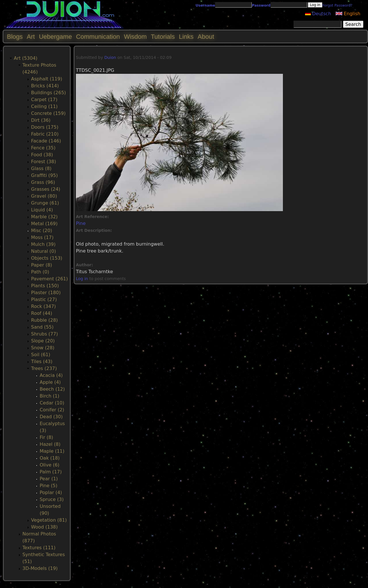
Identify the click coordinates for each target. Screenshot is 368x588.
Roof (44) (42, 313)
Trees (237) (44, 368)
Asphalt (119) (47, 79)
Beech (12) (52, 389)
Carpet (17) (44, 100)
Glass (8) (41, 168)
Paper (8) (42, 265)
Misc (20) (42, 231)
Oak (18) (50, 458)
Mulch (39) (43, 244)
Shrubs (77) (44, 334)
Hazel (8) (50, 444)
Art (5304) (26, 58)
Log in (82, 279)
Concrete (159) (48, 113)
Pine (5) (48, 486)
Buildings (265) (48, 93)
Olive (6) (50, 465)
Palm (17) (51, 472)
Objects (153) (47, 258)
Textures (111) (39, 548)
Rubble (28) (44, 320)
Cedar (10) (52, 403)
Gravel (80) (44, 196)
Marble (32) (44, 217)
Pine (81, 223)
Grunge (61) (45, 203)
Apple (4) (50, 382)
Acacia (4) (51, 375)
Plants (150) (45, 286)
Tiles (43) (42, 362)
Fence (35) (43, 148)
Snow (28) (43, 348)
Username (205, 5)
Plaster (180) (46, 293)
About (206, 37)
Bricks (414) (45, 86)
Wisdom (135, 37)
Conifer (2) (52, 410)
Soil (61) (41, 355)
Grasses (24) (46, 189)
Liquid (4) (42, 210)
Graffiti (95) (44, 175)
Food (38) (42, 155)
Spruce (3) (52, 499)
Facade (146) (46, 141)
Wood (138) (44, 527)
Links (186, 37)
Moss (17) (42, 237)
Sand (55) (42, 327)
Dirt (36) (41, 120)
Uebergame (55, 37)
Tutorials (163, 37)
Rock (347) (43, 306)
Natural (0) (44, 251)
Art (31, 37)
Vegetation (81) (49, 520)
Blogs (15, 37)
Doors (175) (45, 127)
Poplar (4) (51, 492)
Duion (110, 57)
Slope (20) (43, 341)
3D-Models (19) (40, 568)
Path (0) (40, 272)
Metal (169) (44, 224)
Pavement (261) (49, 279)
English (348, 14)
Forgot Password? (337, 5)
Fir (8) (46, 437)
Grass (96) (43, 182)
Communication (98, 37)
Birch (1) (49, 396)
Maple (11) (52, 451)
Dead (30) (51, 417)
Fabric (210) (45, 134)
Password (261, 5)
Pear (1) (49, 479)
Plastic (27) (44, 299)
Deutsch (318, 14)
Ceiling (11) (44, 106)
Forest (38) (44, 162)
